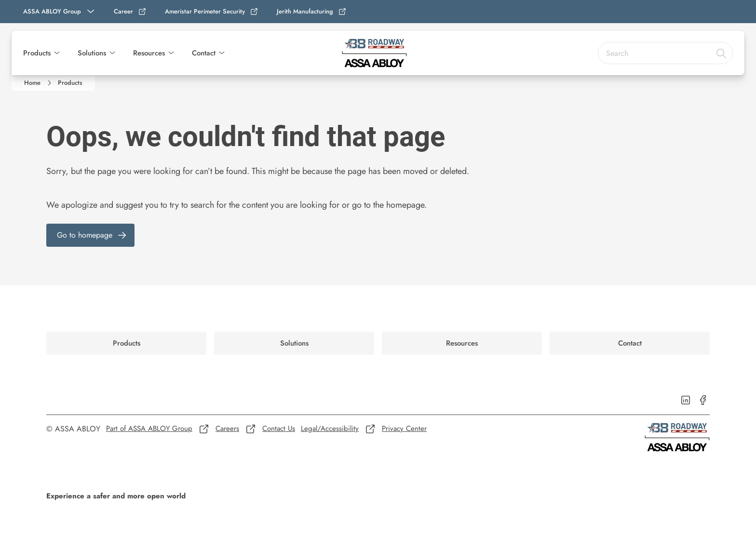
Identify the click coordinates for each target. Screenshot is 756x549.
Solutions (92, 53)
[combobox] (665, 53)
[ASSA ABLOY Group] (60, 12)
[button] (57, 53)
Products (37, 53)
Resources (149, 53)
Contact (204, 53)
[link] (130, 12)
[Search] (722, 53)
